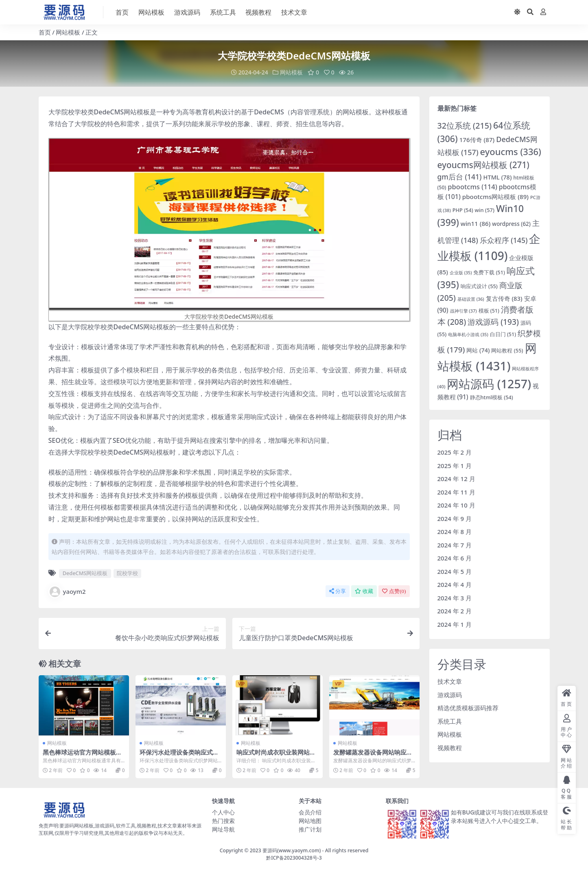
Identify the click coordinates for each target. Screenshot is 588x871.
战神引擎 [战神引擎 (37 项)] (463, 310)
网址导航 (223, 829)
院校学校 (127, 573)
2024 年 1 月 (455, 624)
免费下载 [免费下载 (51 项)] (489, 272)
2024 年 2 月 (455, 611)
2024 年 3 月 (455, 597)
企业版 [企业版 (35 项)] (461, 272)
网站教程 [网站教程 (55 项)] (507, 350)
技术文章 (450, 681)
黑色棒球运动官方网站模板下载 (82, 755)
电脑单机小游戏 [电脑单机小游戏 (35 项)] (468, 334)
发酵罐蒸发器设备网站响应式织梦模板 (373, 755)
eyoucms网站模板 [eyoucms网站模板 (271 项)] (483, 164)
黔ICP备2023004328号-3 (294, 857)
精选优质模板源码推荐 (468, 707)
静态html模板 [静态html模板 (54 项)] (492, 397)
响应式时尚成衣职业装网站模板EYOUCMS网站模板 (276, 755)
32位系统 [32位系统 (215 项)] (465, 125)
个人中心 (223, 812)
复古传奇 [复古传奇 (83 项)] (504, 298)
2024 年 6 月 (455, 558)
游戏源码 (450, 694)
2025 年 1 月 (455, 465)
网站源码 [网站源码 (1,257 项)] (489, 383)
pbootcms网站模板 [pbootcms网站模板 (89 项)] (495, 196)
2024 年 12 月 (456, 478)
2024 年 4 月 (455, 584)
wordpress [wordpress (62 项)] (511, 223)
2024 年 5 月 (455, 571)
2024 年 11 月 (456, 492)
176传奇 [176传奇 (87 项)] (477, 139)
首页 (45, 32)
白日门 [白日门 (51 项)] (503, 334)
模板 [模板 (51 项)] (489, 310)
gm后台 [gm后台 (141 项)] (460, 176)
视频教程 (450, 747)
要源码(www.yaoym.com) (292, 850)
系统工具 (450, 721)
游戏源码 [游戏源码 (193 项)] (493, 321)
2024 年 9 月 (455, 518)
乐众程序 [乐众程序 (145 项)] (504, 240)
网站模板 (68, 32)
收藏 (364, 591)
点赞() (394, 591)
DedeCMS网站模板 (85, 573)
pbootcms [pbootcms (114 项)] (472, 187)
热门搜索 (223, 820)
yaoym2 (67, 591)
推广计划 (310, 829)
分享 (338, 591)
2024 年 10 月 (456, 505)
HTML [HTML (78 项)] (497, 177)
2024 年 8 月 (455, 531)
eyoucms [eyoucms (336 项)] (511, 151)
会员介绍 (310, 812)
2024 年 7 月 (455, 545)
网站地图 (310, 820)
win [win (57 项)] (485, 210)
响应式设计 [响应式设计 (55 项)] (479, 286)
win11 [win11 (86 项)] (476, 223)
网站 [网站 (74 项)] (478, 350)
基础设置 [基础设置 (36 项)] (471, 299)
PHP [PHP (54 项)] (463, 210)
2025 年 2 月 (455, 452)
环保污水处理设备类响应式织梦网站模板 (179, 755)
